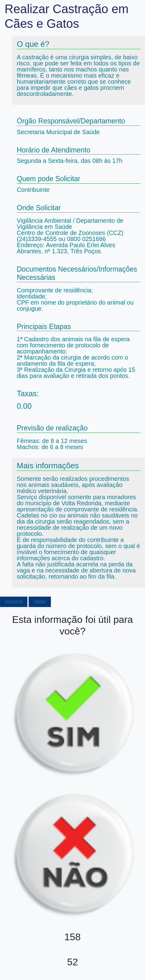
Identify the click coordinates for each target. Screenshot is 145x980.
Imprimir (14, 602)
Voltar (40, 602)
